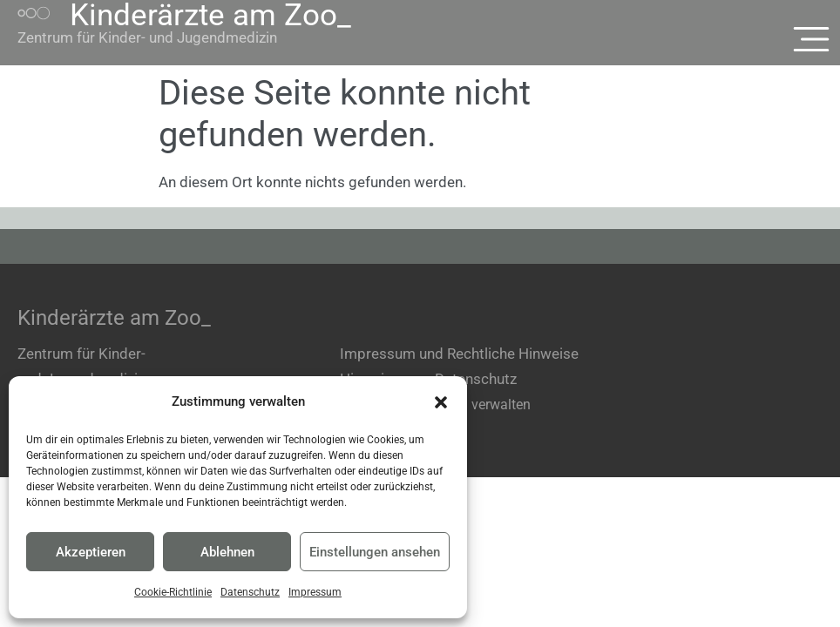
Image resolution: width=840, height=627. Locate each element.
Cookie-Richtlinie (173, 592)
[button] (441, 402)
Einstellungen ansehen (375, 552)
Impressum (315, 592)
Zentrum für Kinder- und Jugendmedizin (147, 37)
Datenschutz (250, 592)
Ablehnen (227, 552)
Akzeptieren (91, 552)
